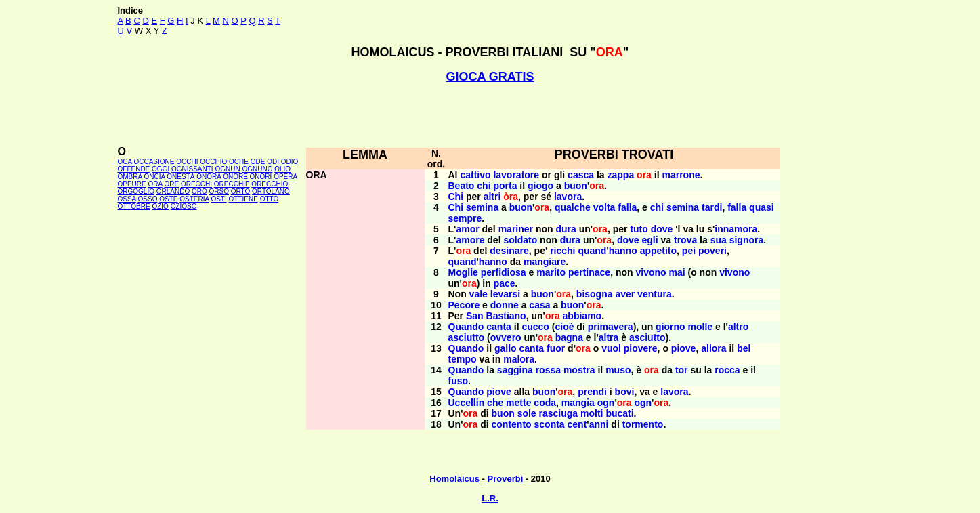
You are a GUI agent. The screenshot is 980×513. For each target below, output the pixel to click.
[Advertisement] (490, 115)
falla (627, 207)
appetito (658, 251)
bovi (625, 392)
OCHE (239, 162)
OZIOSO (184, 206)
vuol (611, 348)
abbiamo (582, 316)
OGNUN (227, 169)
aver (625, 294)
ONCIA (154, 177)
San (475, 316)
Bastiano (506, 316)
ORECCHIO (270, 184)
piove (684, 348)
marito (551, 272)
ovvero (506, 337)
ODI (273, 162)
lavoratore (516, 175)
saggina (515, 370)
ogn (606, 403)
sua (719, 240)
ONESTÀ (180, 177)
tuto (639, 229)
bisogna (595, 294)
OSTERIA (194, 199)
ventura (655, 294)
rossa (548, 370)
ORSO (219, 191)
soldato (520, 240)
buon (576, 186)
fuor (556, 348)
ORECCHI (196, 184)
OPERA (285, 177)
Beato (462, 186)
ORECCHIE (232, 184)
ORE (171, 184)
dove (662, 229)
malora (519, 359)
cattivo (475, 175)
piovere (641, 348)
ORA (155, 184)
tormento (643, 424)
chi (484, 186)
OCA (125, 162)
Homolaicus (454, 479)
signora (747, 240)
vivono (651, 272)
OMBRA (130, 177)
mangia (578, 403)
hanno (623, 251)
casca (581, 175)
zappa (621, 175)
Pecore (464, 305)
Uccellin (467, 403)
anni (599, 424)
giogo (540, 186)
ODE (258, 162)
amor (467, 229)
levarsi (505, 294)
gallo (506, 348)
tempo (463, 359)
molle (701, 327)
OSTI (218, 199)
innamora (736, 229)
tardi (712, 207)
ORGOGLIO (136, 191)
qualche (573, 207)
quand (592, 251)
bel (744, 348)
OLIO (282, 169)
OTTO (270, 199)
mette (518, 403)
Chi (456, 197)
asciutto (467, 337)
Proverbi (506, 479)
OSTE (168, 199)
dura (566, 229)
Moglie (463, 272)
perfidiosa (504, 272)
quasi (762, 207)
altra (609, 337)
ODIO (290, 162)
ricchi (562, 251)
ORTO (241, 191)
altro (738, 327)
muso (618, 370)
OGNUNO (257, 169)
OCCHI (187, 162)
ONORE (235, 177)
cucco (535, 327)
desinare (509, 251)
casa (539, 305)
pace (505, 283)
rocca (727, 370)
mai (677, 272)
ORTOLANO (271, 191)
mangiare (545, 262)
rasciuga (559, 413)
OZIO (160, 206)
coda (545, 403)
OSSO (148, 199)
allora (713, 348)
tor (682, 370)
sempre (465, 218)
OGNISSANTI (192, 169)
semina (482, 207)
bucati (619, 413)
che (495, 403)
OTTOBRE (134, 206)
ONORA (209, 177)
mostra (579, 370)
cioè (564, 327)
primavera (611, 327)
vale (478, 294)
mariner (516, 229)
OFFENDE (134, 169)
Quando (466, 327)
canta (499, 327)
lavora (568, 197)
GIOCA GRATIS (490, 77)
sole (527, 413)
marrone (681, 175)
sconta (550, 424)
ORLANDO (173, 191)
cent (577, 424)
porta (505, 186)
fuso (459, 381)
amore (470, 240)
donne (505, 305)
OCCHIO (213, 162)
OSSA (127, 199)
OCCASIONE (154, 162)
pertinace (589, 272)
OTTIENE (243, 199)
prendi (592, 392)
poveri (712, 251)
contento (512, 424)
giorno (670, 327)
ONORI (261, 177)
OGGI (161, 169)
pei (689, 251)
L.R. (490, 498)
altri (492, 197)
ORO (199, 191)
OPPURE (132, 184)
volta (604, 207)
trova (685, 240)
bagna (569, 337)
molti (592, 413)
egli (649, 240)
